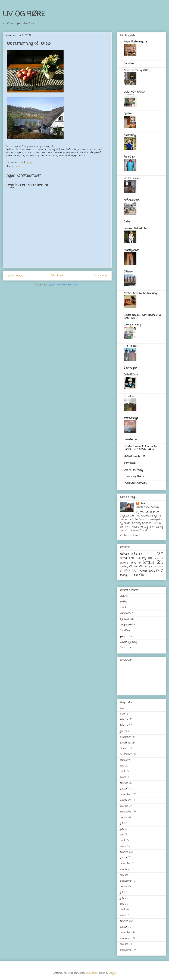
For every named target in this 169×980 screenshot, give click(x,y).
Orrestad (129, 397)
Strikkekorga (131, 418)
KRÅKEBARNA (132, 200)
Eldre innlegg (101, 276)
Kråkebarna (130, 440)
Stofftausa (130, 463)
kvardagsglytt (131, 250)
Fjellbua (128, 114)
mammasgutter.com (135, 477)
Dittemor (129, 272)
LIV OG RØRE (24, 14)
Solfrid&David (131, 375)
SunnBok (129, 64)
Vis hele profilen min (132, 536)
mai (122, 708)
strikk (125, 571)
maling (147, 567)
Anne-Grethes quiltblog (137, 70)
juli (122, 823)
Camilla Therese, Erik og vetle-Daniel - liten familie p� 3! (140, 448)
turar (135, 575)
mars (123, 777)
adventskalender (135, 554)
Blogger (113, 973)
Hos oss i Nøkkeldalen (136, 229)
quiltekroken (127, 619)
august (124, 760)
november (126, 743)
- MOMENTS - (132, 346)
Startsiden (58, 276)
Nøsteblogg (130, 135)
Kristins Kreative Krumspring (140, 293)
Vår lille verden (132, 179)
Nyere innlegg (14, 276)
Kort (136, 567)
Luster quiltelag (129, 642)
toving (123, 575)
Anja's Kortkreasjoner (136, 42)
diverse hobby (128, 563)
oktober (124, 749)
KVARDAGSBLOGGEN (135, 484)
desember (125, 737)
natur (158, 567)
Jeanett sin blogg (133, 470)
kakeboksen (127, 613)
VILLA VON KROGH (134, 92)
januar (124, 731)
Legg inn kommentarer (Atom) (63, 285)
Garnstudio (126, 648)
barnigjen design (133, 325)
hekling (124, 567)
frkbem (128, 222)
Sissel (143, 504)
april (122, 714)
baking (141, 558)
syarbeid (147, 571)
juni (122, 829)
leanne (124, 596)
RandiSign (129, 157)
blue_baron (92, 973)
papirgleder (126, 636)
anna (18, 166)
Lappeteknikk (128, 625)
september (126, 754)
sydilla (123, 602)
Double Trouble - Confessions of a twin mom (142, 317)
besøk (157, 558)
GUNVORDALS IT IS (135, 456)
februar (124, 720)
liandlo (123, 608)
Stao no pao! (131, 368)
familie (148, 562)
